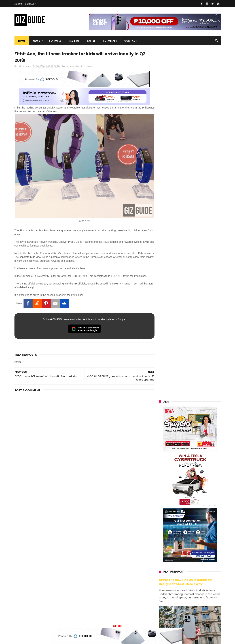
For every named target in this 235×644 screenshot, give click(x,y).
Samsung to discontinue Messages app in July (194, 450)
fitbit (83, 66)
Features (55, 41)
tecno (200, 567)
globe (160, 561)
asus (201, 554)
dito (177, 574)
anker (184, 608)
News (37, 41)
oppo (160, 547)
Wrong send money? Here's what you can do (196, 483)
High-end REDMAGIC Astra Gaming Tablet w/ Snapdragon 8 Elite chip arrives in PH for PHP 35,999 (199, 383)
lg (197, 561)
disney (160, 614)
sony (181, 567)
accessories (72, 66)
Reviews (74, 41)
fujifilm (179, 581)
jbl (179, 601)
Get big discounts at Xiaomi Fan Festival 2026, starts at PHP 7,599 (199, 348)
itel (196, 587)
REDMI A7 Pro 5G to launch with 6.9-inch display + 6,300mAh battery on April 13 (198, 501)
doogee (188, 594)
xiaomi (181, 547)
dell (194, 601)
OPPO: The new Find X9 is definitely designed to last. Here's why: (185, 234)
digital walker (164, 594)
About (18, 4)
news (89, 66)
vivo (201, 547)
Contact (30, 4)
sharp (199, 581)
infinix (179, 561)
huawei (161, 541)
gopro (197, 614)
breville (178, 621)
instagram (163, 608)
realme (161, 554)
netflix (160, 587)
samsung (186, 541)
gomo (203, 608)
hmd (179, 614)
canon (179, 587)
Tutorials (110, 41)
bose (196, 621)
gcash (195, 574)
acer (159, 574)
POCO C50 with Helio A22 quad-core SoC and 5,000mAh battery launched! (199, 364)
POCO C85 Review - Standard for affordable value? (197, 466)
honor (182, 554)
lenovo (160, 567)
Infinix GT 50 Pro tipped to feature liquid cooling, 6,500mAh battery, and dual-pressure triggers (199, 418)
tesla (160, 621)
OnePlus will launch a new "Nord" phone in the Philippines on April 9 (198, 435)
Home (22, 41)
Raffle (91, 41)
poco (159, 581)
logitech (161, 601)
